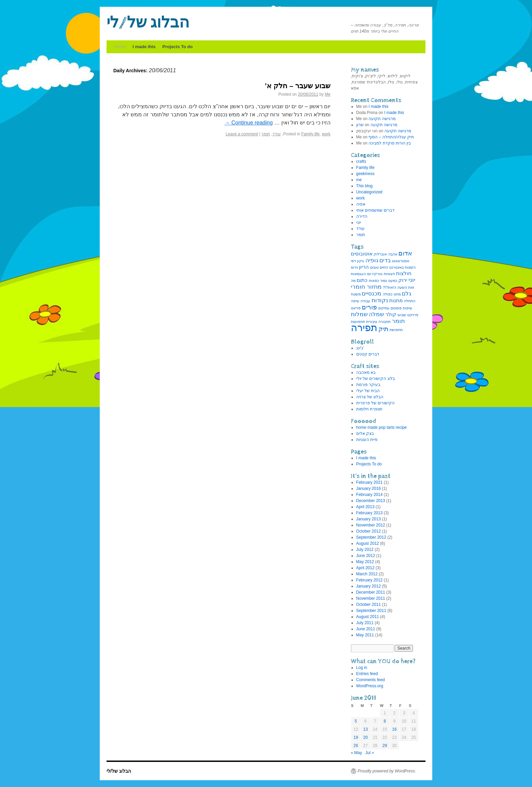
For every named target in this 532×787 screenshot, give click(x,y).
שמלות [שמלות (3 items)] (359, 314)
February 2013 (369, 513)
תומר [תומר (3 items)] (398, 321)
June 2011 (366, 629)
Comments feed (371, 680)
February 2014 (369, 495)
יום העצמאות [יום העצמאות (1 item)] (361, 274)
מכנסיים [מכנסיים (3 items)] (372, 293)
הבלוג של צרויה (370, 397)
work (326, 134)
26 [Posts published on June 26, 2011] (356, 746)
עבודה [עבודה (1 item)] (365, 301)
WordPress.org (370, 686)
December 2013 (371, 501)
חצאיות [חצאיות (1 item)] (389, 274)
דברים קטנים (368, 354)
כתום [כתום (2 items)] (362, 280)
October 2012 (369, 531)
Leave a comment (242, 134)
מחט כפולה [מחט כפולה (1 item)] (392, 294)
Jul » (370, 753)
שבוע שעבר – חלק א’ (298, 86)
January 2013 (369, 519)
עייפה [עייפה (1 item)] (355, 301)
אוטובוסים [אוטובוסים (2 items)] (362, 254)
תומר (266, 134)
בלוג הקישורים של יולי (376, 379)
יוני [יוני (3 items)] (412, 280)
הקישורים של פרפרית (376, 403)
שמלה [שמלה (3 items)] (376, 314)
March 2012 (367, 574)
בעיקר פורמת (368, 385)
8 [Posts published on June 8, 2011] (385, 721)
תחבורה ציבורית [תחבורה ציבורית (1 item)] (378, 322)
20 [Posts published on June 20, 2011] (365, 737)
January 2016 (369, 488)
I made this (144, 47)
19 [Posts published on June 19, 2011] (356, 737)
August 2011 (368, 617)
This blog (365, 186)
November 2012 (371, 525)
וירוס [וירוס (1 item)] (354, 267)
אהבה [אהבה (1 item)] (393, 254)
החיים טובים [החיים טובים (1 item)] (379, 267)
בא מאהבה (366, 372)
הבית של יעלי (368, 391)
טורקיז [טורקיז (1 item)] (377, 274)
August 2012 (368, 543)
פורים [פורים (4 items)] (369, 307)
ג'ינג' (360, 348)
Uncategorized (369, 192)
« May (356, 753)
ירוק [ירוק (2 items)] (403, 280)
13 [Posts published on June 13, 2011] (365, 729)
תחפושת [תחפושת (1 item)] (396, 330)
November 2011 (371, 598)
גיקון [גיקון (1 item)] (360, 261)
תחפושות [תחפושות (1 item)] (358, 322)
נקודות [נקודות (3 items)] (380, 300)
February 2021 (369, 482)
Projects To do (178, 47)
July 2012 (365, 550)
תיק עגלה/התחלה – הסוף (391, 137)
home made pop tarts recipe (382, 427)
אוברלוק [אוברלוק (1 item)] (380, 254)
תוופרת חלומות (369, 409)
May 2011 (365, 635)
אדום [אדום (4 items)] (405, 253)
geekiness (365, 174)
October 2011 (369, 604)
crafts (361, 161)
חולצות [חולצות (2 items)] (404, 273)
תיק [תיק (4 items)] (383, 329)
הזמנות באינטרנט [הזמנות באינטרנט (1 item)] (402, 267)
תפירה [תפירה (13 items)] (364, 328)
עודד (277, 134)
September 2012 (371, 537)
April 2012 (365, 568)
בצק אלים (365, 434)
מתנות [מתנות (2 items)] (396, 301)
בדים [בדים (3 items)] (385, 260)
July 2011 (365, 623)
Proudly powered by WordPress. (387, 771)
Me (328, 94)
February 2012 (369, 580)
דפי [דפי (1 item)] (353, 261)
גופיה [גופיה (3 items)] (372, 260)
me (359, 180)
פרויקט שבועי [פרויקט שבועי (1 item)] (408, 315)
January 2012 (369, 586)
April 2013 (365, 507)
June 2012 (366, 556)
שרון (360, 125)
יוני (359, 223)
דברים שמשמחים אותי (376, 210)
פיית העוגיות (367, 440)
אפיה (361, 204)
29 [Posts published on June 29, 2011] (385, 746)
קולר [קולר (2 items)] (391, 314)
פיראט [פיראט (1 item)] (356, 308)
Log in (362, 668)
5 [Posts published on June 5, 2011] (356, 721)
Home (120, 47)
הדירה (362, 216)
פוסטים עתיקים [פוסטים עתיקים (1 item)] (390, 308)
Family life (310, 134)
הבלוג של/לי (148, 23)
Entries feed (367, 674)
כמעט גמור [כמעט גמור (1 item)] (389, 281)
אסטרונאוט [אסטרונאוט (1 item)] (401, 261)
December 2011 (371, 592)
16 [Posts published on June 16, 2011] (394, 729)
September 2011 (371, 611)
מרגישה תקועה (382, 119)
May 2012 (365, 562)
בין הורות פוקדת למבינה (390, 143)
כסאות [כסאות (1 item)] (374, 281)
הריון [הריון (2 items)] (364, 267)
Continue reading (249, 123)
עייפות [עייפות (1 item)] (407, 308)
